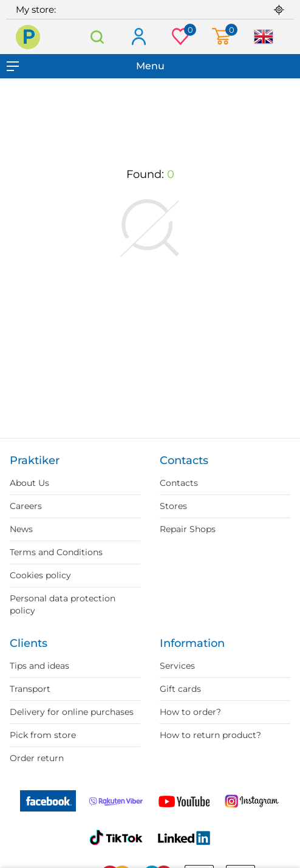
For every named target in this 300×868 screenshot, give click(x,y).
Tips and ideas (39, 666)
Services (177, 666)
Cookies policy (40, 575)
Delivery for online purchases (72, 712)
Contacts (179, 483)
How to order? (190, 712)
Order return (37, 758)
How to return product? (210, 735)
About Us (29, 483)
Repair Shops (188, 529)
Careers (26, 506)
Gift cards (180, 689)
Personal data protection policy (63, 604)
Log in (138, 37)
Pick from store (43, 735)
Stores (173, 506)
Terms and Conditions (56, 552)
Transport (30, 689)
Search (97, 37)
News (21, 529)
